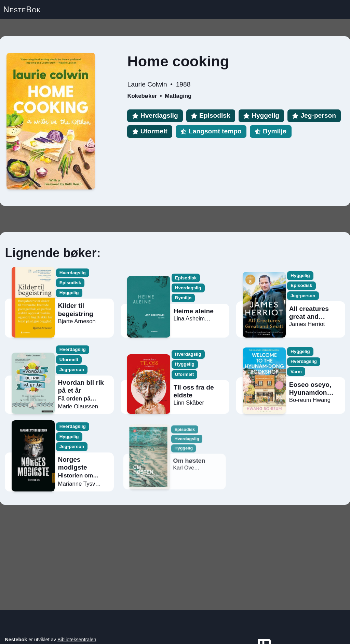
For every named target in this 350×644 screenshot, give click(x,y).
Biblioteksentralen (77, 640)
